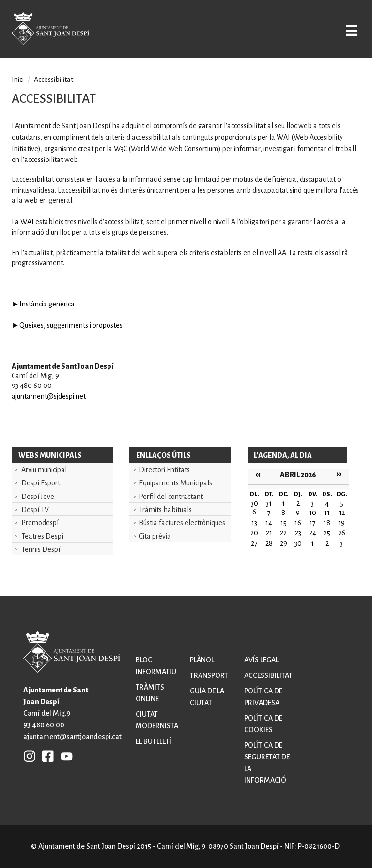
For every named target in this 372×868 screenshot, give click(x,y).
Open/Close (349, 30)
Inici (18, 80)
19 (341, 523)
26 (342, 533)
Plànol (202, 660)
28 (269, 543)
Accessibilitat (268, 675)
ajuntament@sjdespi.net (49, 396)
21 (269, 533)
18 (327, 523)
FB (46, 756)
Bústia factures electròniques (182, 523)
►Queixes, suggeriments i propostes (67, 325)
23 (298, 533)
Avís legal (261, 660)
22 (283, 533)
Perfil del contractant (171, 497)
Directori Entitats (164, 470)
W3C (121, 149)
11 (327, 513)
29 (284, 543)
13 (254, 523)
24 (313, 533)
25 (327, 533)
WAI (283, 137)
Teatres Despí (42, 536)
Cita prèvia (155, 536)
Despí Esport (41, 483)
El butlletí (154, 741)
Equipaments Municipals (176, 483)
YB (64, 756)
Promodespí (40, 523)
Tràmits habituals (165, 510)
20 (254, 533)
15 (284, 523)
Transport (209, 675)
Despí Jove (38, 497)
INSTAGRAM (30, 756)
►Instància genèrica (43, 304)
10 (313, 513)
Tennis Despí (41, 549)
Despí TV (35, 510)
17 (313, 523)
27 (254, 543)
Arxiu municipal (44, 470)
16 (298, 523)
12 (342, 513)
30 (298, 543)
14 (269, 523)
